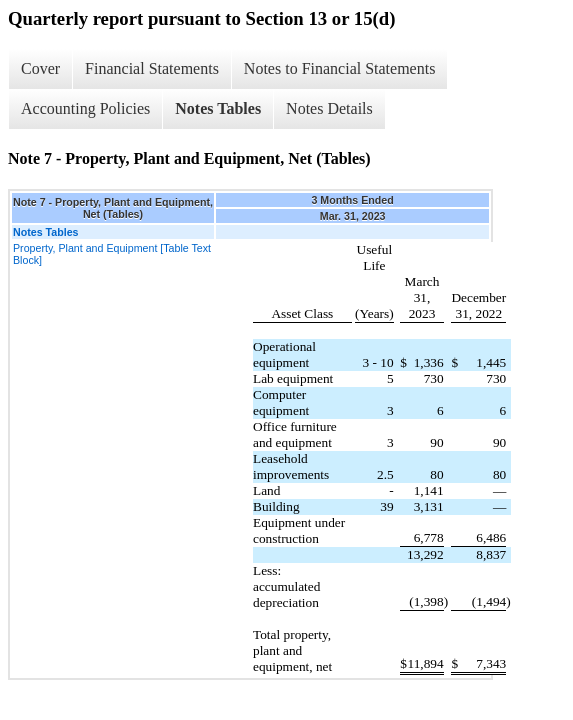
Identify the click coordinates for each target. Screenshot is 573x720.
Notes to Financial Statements (340, 68)
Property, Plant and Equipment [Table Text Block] (112, 254)
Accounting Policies (85, 108)
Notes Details (329, 108)
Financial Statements (152, 68)
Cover (40, 68)
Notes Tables (218, 108)
